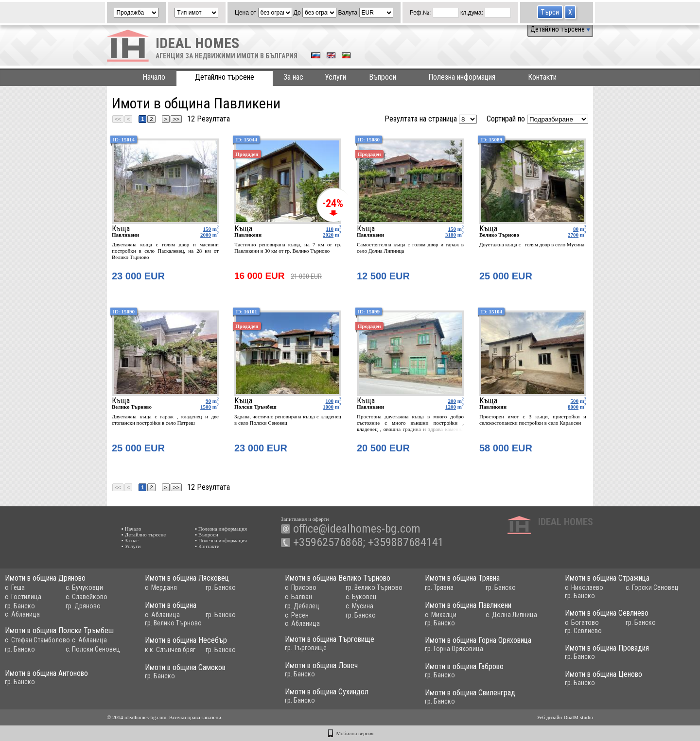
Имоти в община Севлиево (607, 613)
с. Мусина (359, 606)
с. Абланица (22, 614)
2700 (573, 235)
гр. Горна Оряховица (454, 649)
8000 (573, 407)
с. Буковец (361, 597)
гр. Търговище (306, 648)
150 (207, 229)
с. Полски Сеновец (93, 649)
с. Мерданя (161, 587)
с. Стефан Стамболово (37, 640)
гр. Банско (20, 606)
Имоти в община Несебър (186, 640)
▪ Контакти (207, 546)
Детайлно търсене (560, 29)
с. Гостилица (23, 597)
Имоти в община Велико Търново (338, 578)
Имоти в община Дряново (45, 578)
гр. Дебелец (302, 606)
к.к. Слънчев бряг (170, 650)
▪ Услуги (131, 546)
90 (208, 401)
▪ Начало (131, 529)
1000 (328, 407)
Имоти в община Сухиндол (327, 692)
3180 (451, 235)
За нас (293, 77)
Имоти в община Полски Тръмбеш (59, 630)
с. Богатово (582, 622)
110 (330, 229)
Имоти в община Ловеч (321, 665)
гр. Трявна (439, 587)
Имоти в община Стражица (607, 578)
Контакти (542, 77)
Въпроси (383, 77)
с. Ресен (297, 615)
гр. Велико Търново (374, 587)
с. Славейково (87, 597)
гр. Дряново (83, 606)
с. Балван (298, 597)
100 (330, 401)
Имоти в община (171, 605)
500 (575, 401)
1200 (451, 407)
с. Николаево (584, 587)
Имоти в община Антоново (46, 673)
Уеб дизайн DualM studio (565, 717)
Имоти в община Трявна (462, 578)
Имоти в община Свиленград (470, 693)
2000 (206, 235)
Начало (154, 77)
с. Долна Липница (511, 615)
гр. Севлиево (583, 631)
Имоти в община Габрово (464, 666)
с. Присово (301, 587)
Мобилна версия (355, 733)
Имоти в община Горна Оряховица (478, 640)
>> (176, 119)
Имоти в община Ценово (604, 674)
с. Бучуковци (84, 587)
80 (576, 229)
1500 (206, 407)
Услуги (335, 77)
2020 (328, 235)
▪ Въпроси (207, 534)
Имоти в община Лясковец (187, 578)
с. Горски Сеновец (652, 587)
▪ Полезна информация (221, 529)
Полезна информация (462, 77)
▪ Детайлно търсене (144, 534)
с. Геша (15, 587)
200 (452, 401)
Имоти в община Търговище (330, 639)
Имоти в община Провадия (607, 648)
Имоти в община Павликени (468, 605)
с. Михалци (441, 615)
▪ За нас (130, 540)
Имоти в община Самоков (185, 667)
